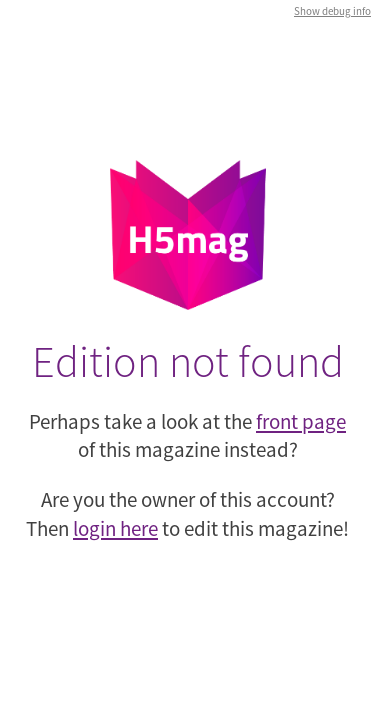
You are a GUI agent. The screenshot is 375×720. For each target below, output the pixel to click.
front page (301, 421)
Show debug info (332, 11)
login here (115, 528)
